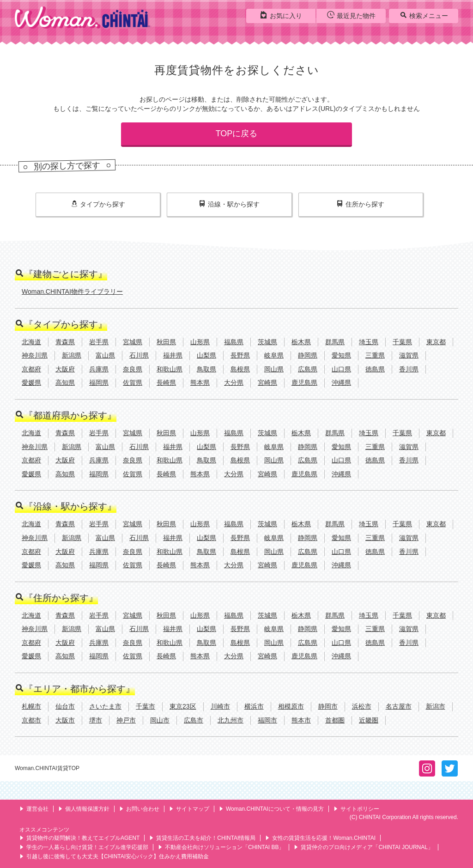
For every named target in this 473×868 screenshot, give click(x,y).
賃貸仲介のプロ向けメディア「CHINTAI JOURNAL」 (363, 847)
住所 (361, 204)
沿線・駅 (229, 204)
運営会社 (34, 809)
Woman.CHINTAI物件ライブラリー (72, 291)
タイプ (98, 204)
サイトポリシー (356, 809)
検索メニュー (424, 15)
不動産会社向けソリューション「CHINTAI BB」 (221, 847)
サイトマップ (189, 809)
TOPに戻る (237, 134)
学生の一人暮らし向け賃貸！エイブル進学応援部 (84, 847)
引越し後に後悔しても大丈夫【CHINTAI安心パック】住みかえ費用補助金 (114, 856)
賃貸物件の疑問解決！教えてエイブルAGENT (79, 838)
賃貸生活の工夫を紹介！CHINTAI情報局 (202, 838)
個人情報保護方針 (84, 809)
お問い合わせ (139, 809)
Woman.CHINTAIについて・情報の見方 (271, 809)
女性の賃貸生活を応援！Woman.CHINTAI (320, 838)
